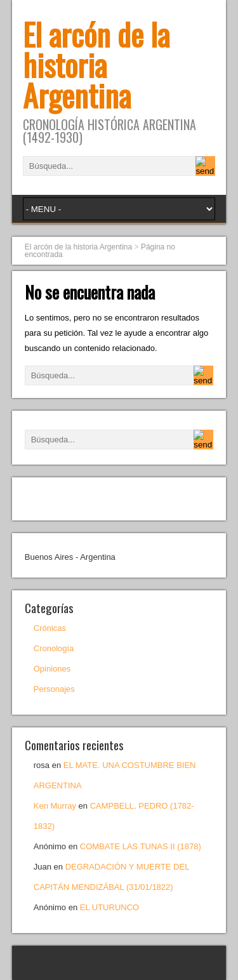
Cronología (54, 648)
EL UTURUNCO (109, 907)
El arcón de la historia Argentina (96, 64)
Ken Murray (55, 806)
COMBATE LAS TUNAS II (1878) (141, 846)
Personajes (54, 689)
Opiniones (52, 669)
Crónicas (50, 628)
